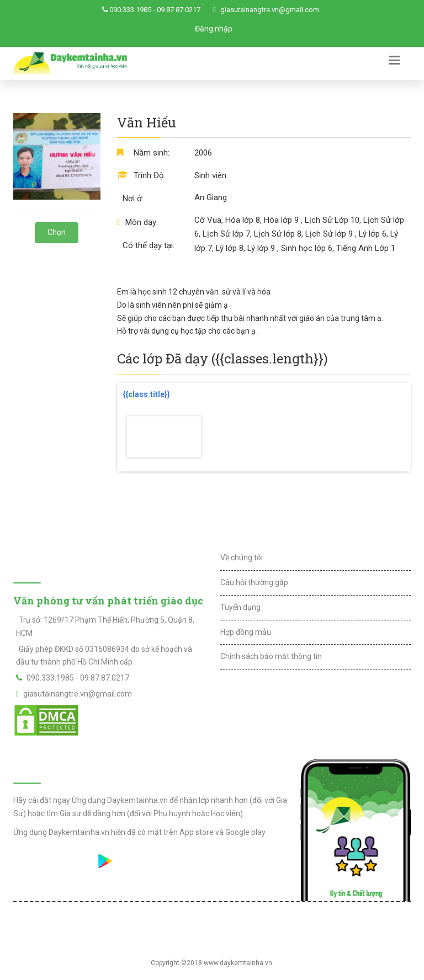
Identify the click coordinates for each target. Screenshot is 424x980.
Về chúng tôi (242, 558)
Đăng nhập (214, 29)
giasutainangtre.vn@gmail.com (270, 10)
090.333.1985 (130, 10)
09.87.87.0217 (179, 10)
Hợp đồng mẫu (246, 632)
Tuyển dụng (240, 607)
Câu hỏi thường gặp (254, 582)
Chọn (57, 232)
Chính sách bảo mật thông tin (271, 656)
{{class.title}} (146, 394)
